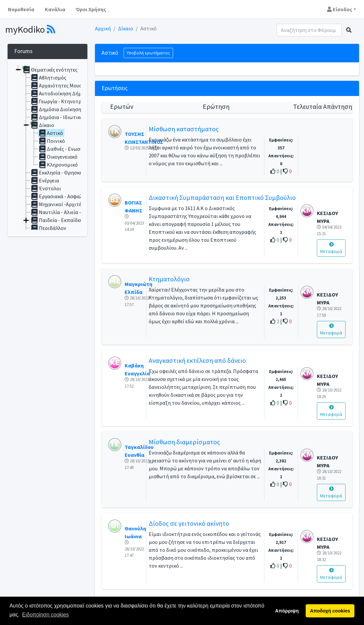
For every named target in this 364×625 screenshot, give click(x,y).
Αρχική (103, 28)
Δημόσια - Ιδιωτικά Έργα (63, 117)
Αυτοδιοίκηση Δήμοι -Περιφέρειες (74, 93)
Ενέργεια (45, 180)
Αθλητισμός (48, 78)
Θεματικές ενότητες (50, 70)
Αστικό (51, 133)
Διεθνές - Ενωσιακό (64, 149)
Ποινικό (52, 141)
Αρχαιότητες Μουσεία (60, 85)
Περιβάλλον (48, 228)
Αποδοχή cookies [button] (330, 611)
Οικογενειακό (58, 157)
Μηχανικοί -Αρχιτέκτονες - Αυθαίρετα (78, 204)
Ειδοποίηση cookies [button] (45, 615)
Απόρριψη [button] (287, 611)
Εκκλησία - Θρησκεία (58, 172)
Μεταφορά (331, 248)
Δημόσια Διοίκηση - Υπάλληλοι (70, 109)
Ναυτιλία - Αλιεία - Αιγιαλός (66, 212)
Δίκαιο (126, 28)
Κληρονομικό (58, 165)
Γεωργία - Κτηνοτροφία (61, 101)
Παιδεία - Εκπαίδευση (60, 220)
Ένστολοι (46, 188)
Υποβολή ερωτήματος (148, 53)
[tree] (47, 148)
